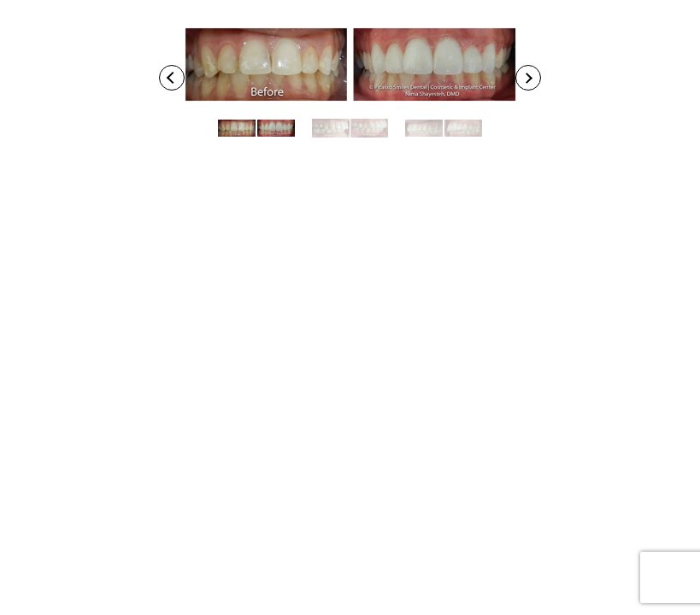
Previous (175, 78)
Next (531, 78)
